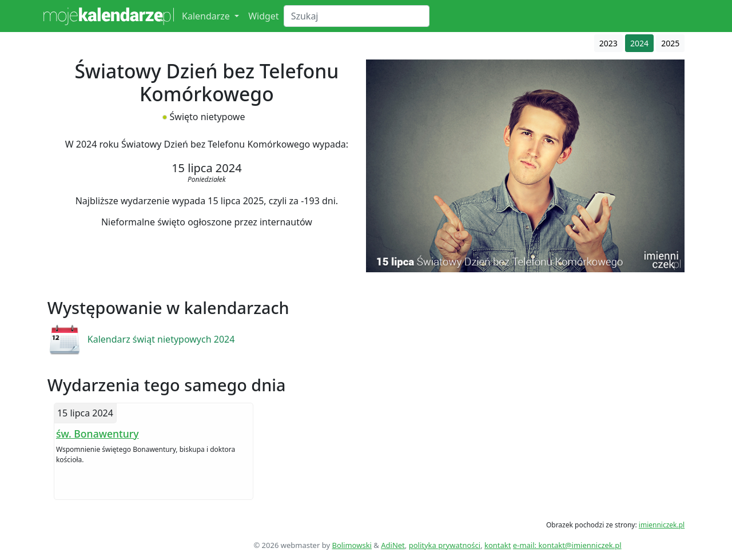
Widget (264, 16)
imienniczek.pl (662, 525)
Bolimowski (352, 545)
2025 (670, 43)
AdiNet (393, 545)
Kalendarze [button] (207, 16)
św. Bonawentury (98, 434)
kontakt (498, 545)
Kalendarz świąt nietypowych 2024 (161, 339)
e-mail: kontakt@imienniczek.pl (567, 545)
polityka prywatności (445, 545)
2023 (608, 43)
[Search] (357, 16)
